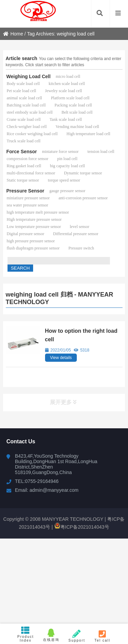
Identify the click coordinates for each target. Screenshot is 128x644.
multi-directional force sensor (31, 173)
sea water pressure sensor (28, 205)
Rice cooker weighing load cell (32, 134)
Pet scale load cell (22, 91)
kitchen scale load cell (67, 84)
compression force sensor (28, 159)
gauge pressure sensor (67, 191)
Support (77, 636)
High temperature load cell (88, 134)
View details (61, 358)
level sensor (79, 227)
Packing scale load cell (73, 105)
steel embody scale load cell (30, 112)
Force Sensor (22, 152)
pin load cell (67, 159)
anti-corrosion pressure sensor (83, 198)
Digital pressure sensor (26, 234)
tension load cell (101, 152)
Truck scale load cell (24, 141)
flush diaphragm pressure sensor (33, 248)
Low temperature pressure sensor (34, 227)
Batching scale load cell (26, 105)
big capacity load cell (67, 166)
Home (13, 34)
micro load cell (68, 76)
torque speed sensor (64, 180)
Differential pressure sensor (75, 234)
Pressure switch (81, 248)
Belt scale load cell (77, 112)
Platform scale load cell (70, 98)
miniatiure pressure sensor (28, 198)
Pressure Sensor (25, 191)
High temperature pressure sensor (34, 219)
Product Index (26, 634)
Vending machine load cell (77, 127)
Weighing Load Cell (29, 76)
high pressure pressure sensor (31, 241)
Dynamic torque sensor (83, 173)
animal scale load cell (25, 98)
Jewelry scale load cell (63, 91)
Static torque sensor (23, 180)
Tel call (103, 636)
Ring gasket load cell (24, 166)
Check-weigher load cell (27, 127)
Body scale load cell (23, 84)
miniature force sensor (60, 152)
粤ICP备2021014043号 (82, 527)
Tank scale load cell (66, 119)
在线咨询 (51, 635)
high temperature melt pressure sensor (38, 212)
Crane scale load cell (24, 119)
